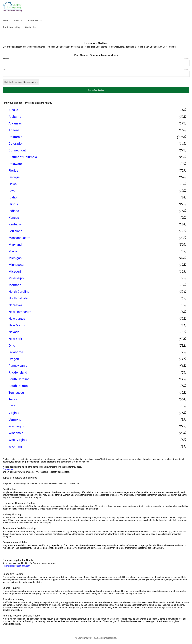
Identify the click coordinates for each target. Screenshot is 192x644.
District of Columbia (23, 157)
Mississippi (16, 278)
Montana (15, 285)
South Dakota (18, 386)
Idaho (13, 197)
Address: (96, 58)
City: (96, 69)
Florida (13, 171)
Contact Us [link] (30, 27)
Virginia (14, 413)
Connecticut (17, 150)
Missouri (15, 272)
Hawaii (13, 184)
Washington (17, 426)
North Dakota (18, 298)
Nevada (14, 332)
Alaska (13, 110)
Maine (13, 251)
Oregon (14, 359)
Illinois (13, 204)
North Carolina (19, 292)
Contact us (8, 469)
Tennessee (16, 393)
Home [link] (5, 21)
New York (15, 339)
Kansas (14, 218)
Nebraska (15, 305)
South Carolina (19, 379)
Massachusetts (19, 238)
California (15, 137)
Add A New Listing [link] (11, 27)
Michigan (15, 258)
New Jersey (17, 319)
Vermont (15, 419)
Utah (12, 406)
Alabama (15, 117)
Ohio (12, 346)
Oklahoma (16, 352)
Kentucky (15, 224)
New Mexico (17, 325)
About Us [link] (18, 21)
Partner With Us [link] (35, 21)
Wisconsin (16, 433)
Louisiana (15, 231)
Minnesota (16, 265)
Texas (13, 399)
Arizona (14, 130)
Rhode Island (18, 372)
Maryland (15, 245)
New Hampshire (20, 312)
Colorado (15, 144)
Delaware (15, 164)
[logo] (12, 7)
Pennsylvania (18, 366)
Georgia (14, 177)
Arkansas (15, 123)
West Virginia (18, 440)
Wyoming (15, 446)
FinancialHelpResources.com (16, 566)
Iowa (12, 191)
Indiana (14, 211)
